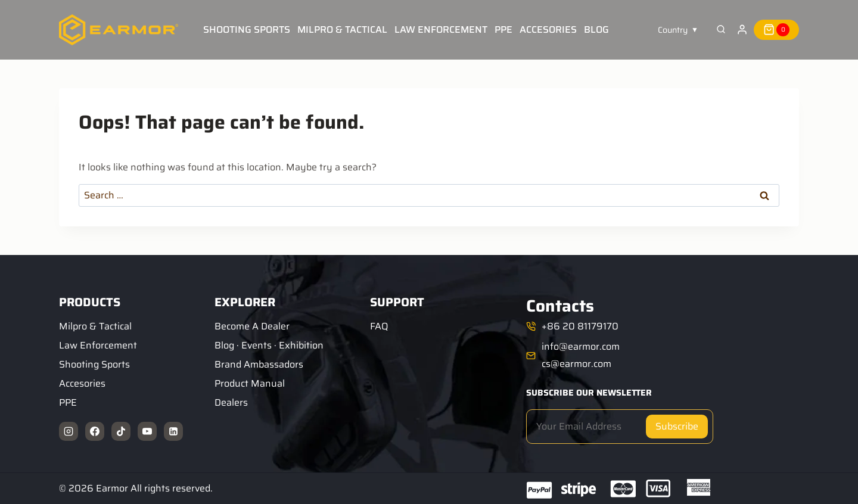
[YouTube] (147, 431)
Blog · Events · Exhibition (269, 345)
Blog (596, 29)
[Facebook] (95, 431)
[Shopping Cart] (776, 30)
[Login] (742, 30)
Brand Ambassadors (259, 364)
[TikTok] (121, 431)
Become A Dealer (252, 326)
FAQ (379, 326)
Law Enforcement (441, 29)
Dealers (231, 402)
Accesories (548, 29)
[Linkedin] (173, 431)
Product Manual (250, 383)
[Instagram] (69, 431)
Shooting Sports (247, 29)
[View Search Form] (721, 30)
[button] (678, 30)
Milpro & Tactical (342, 29)
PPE (503, 29)
